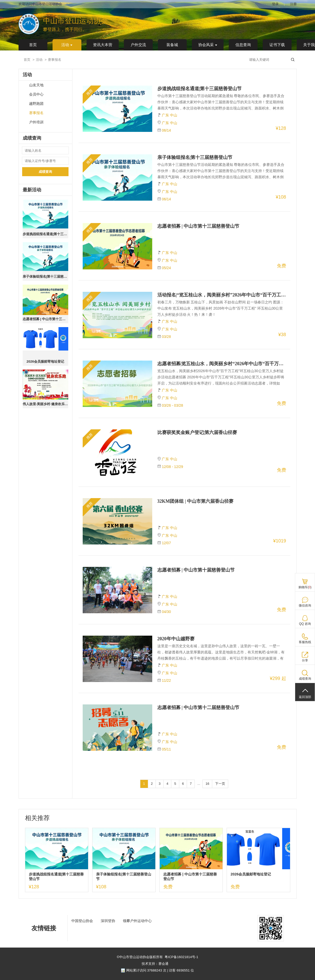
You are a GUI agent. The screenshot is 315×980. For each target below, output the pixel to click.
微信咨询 (305, 606)
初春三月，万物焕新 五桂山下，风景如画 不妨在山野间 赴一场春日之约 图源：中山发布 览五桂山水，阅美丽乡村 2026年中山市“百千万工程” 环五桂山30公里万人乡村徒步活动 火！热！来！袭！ (221, 308)
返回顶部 (305, 697)
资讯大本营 (103, 45)
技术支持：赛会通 (155, 964)
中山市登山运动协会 (75, 21)
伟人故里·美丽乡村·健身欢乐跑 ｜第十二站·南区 (45, 404)
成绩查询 (45, 172)
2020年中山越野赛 (176, 639)
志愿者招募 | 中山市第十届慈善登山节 (196, 570)
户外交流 (138, 45)
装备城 (172, 45)
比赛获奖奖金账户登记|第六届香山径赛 (197, 432)
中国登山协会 (82, 921)
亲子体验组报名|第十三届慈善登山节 (45, 276)
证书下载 (277, 45)
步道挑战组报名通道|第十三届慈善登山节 (45, 234)
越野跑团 (36, 104)
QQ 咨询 (305, 624)
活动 (67, 45)
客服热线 (305, 642)
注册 (293, 4)
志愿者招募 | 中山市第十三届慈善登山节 (45, 319)
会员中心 (36, 94)
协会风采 (208, 45)
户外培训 (36, 122)
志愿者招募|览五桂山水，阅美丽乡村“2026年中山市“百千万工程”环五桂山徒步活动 (222, 364)
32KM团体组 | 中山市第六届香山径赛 (195, 501)
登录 (275, 4)
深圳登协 (108, 921)
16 (207, 784)
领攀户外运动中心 (137, 921)
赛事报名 (36, 113)
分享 (305, 660)
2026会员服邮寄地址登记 (45, 361)
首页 (33, 45)
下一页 (220, 784)
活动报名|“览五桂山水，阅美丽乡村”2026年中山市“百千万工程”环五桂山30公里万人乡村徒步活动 (222, 295)
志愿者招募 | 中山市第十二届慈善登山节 (198, 708)
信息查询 (243, 45)
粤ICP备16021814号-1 (181, 957)
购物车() (305, 587)
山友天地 (36, 85)
